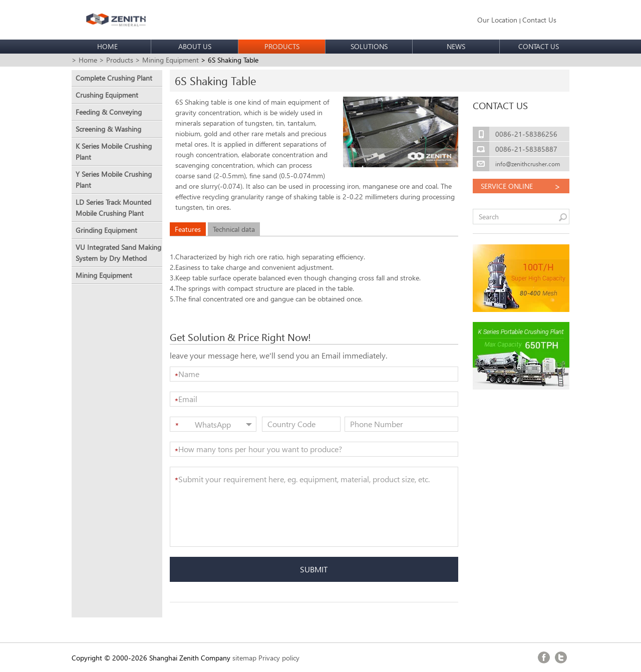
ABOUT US (195, 46)
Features (188, 229)
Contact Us (539, 20)
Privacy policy (279, 658)
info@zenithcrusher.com (528, 164)
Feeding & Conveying (109, 112)
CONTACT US (539, 46)
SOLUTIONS (369, 46)
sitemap (244, 658)
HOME (107, 46)
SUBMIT (314, 569)
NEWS (456, 46)
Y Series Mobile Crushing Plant (114, 180)
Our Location (497, 20)
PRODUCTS (282, 46)
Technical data (234, 229)
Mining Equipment (104, 275)
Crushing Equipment (107, 95)
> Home (84, 60)
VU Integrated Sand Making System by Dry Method (118, 253)
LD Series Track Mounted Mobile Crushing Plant (113, 208)
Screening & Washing (108, 129)
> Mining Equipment (167, 60)
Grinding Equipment (106, 230)
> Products (116, 60)
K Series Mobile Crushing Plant (114, 151)
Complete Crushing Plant (114, 78)
